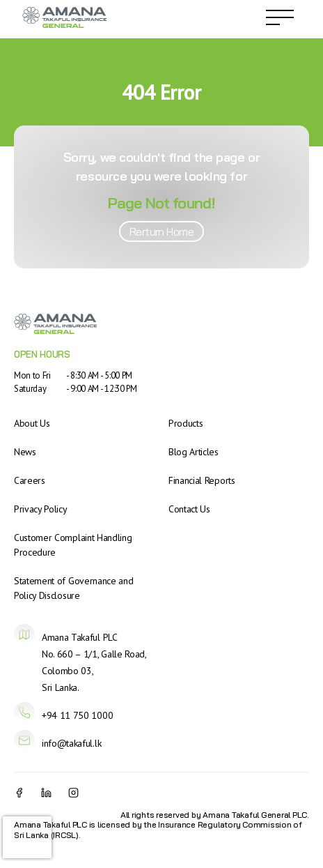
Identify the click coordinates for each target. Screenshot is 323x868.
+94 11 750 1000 (77, 715)
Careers (30, 480)
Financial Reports (202, 480)
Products (186, 423)
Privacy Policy (41, 509)
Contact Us (189, 509)
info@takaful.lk (71, 743)
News (25, 452)
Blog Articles (194, 452)
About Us (32, 423)
